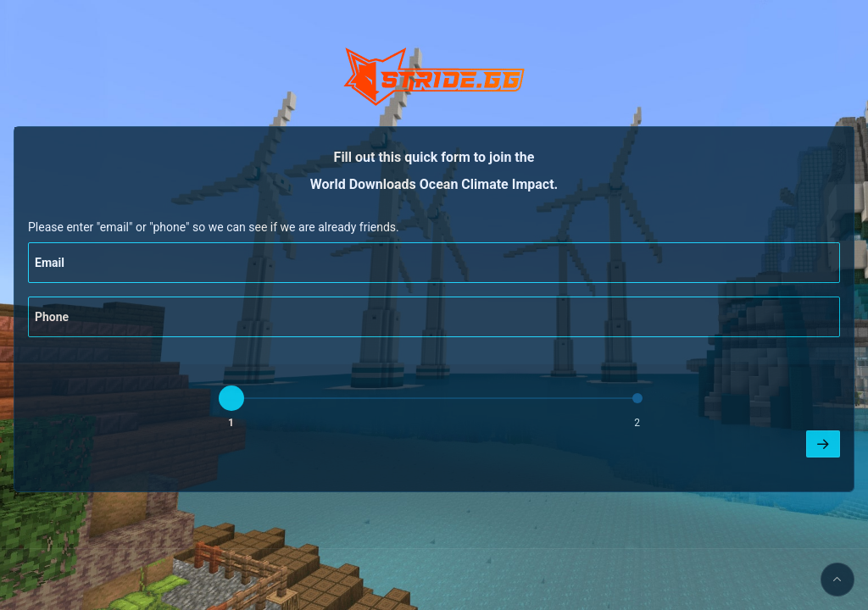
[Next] (823, 444)
